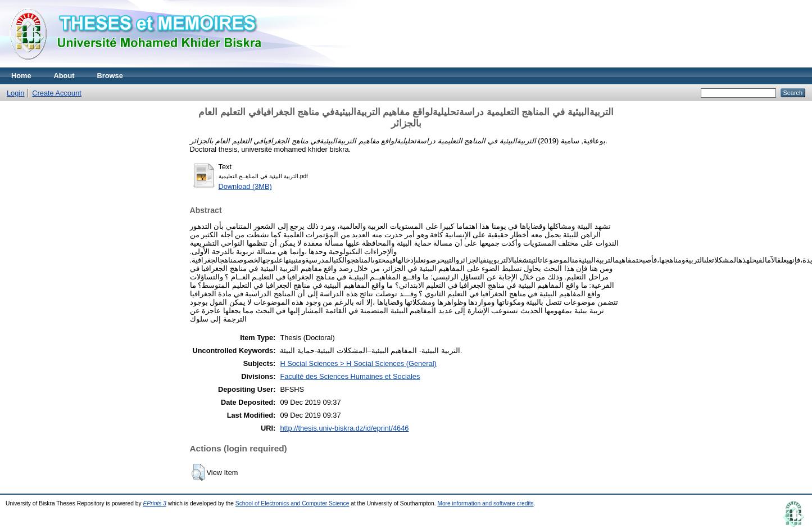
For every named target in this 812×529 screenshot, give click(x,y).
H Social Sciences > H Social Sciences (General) (358, 363)
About (64, 76)
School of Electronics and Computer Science (292, 503)
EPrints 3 (155, 503)
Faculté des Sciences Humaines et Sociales (350, 376)
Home (21, 76)
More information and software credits (485, 503)
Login (15, 93)
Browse (110, 76)
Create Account (57, 93)
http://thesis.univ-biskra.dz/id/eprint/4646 (344, 428)
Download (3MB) (245, 186)
